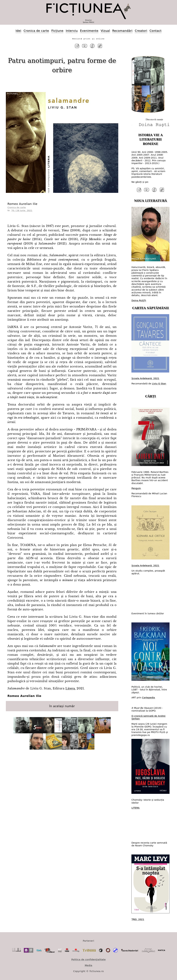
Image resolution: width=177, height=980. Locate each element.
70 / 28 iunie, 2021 (22, 210)
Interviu (72, 31)
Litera (70, 688)
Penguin (136, 488)
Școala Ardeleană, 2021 (145, 378)
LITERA (135, 808)
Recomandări (122, 31)
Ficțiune (57, 31)
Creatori (141, 31)
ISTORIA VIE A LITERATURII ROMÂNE (150, 139)
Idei (18, 31)
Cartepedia (148, 698)
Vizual (105, 31)
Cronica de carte (36, 31)
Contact (156, 31)
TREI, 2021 (138, 919)
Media (89, 965)
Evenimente (89, 31)
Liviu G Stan (159, 383)
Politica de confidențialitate (89, 959)
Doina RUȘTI (139, 300)
